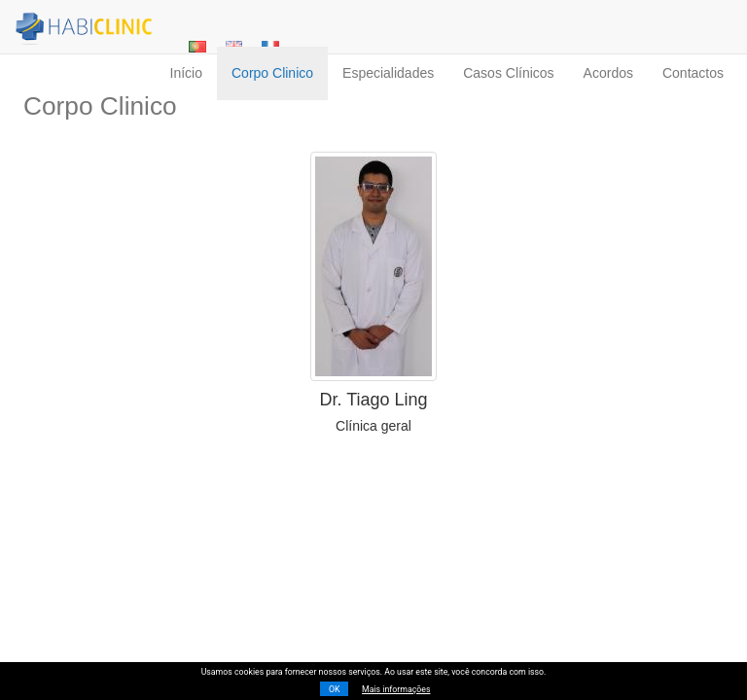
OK (335, 689)
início (186, 73)
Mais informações (396, 689)
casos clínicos (508, 73)
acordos (608, 73)
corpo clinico (272, 73)
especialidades (388, 73)
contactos (693, 73)
